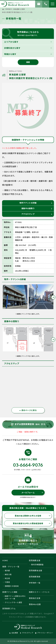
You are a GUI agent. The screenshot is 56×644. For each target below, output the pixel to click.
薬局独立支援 (35, 598)
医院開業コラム (9, 608)
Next (53, 297)
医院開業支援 (35, 560)
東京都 (7, 570)
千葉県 (7, 582)
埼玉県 (7, 578)
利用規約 (30, 617)
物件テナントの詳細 (36, 203)
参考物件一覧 (35, 583)
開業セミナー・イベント (39, 592)
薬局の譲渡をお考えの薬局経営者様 (32, 523)
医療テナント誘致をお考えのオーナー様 (15, 597)
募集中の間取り (37, 208)
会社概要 (14, 633)
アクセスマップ (37, 214)
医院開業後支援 (36, 570)
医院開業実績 (35, 577)
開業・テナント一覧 (11, 567)
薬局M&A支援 (35, 604)
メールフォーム (32, 492)
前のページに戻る (28, 410)
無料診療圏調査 (37, 564)
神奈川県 (8, 574)
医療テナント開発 (10, 592)
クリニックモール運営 (13, 602)
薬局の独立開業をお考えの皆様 (33, 516)
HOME (5, 560)
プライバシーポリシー (44, 633)
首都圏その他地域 (12, 586)
